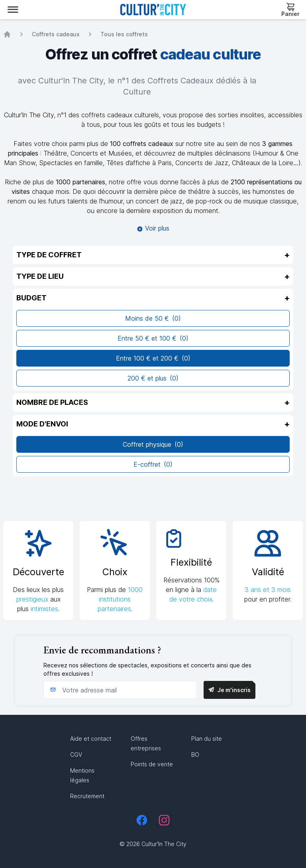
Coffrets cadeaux (56, 34)
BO (195, 755)
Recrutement (87, 796)
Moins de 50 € (153, 318)
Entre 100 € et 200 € (153, 358)
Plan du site (207, 739)
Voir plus (153, 228)
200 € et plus (153, 378)
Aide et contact (91, 739)
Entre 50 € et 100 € (153, 338)
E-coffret (153, 464)
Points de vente (152, 764)
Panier (290, 14)
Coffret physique (153, 444)
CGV (76, 755)
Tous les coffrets (124, 34)
